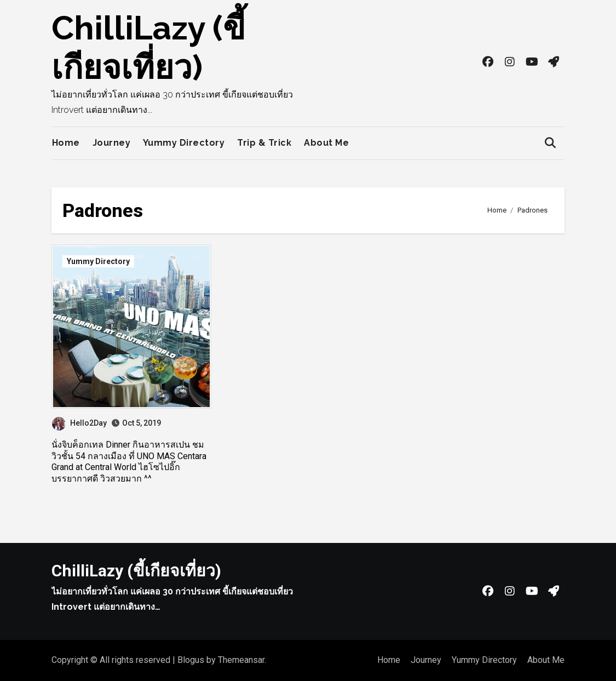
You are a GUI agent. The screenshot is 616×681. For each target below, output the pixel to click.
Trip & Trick (264, 143)
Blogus (191, 660)
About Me (326, 143)
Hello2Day (79, 423)
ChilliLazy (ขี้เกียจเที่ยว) (136, 571)
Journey (112, 143)
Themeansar (241, 660)
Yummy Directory (184, 143)
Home (66, 143)
